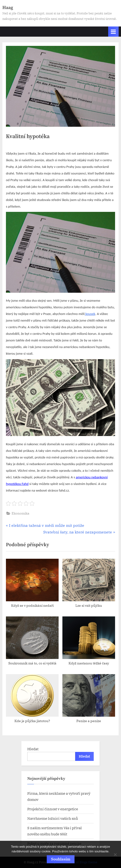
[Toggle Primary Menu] (113, 32)
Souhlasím (61, 859)
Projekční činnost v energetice (53, 809)
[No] (115, 855)
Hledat (33, 749)
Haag (8, 8)
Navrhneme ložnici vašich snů (53, 818)
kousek (90, 314)
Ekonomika (21, 513)
